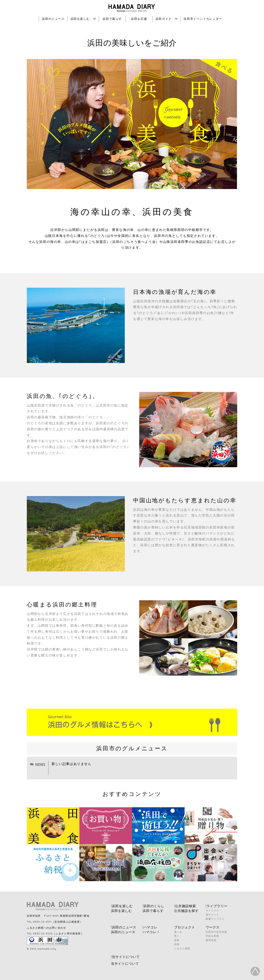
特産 (177, 944)
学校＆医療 (212, 936)
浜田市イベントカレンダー (203, 19)
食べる (178, 932)
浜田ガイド (167, 19)
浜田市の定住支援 (216, 932)
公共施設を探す (186, 911)
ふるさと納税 (182, 948)
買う (177, 936)
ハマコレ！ (151, 932)
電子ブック (212, 915)
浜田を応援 (139, 19)
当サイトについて (125, 963)
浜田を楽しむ (83, 19)
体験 (177, 940)
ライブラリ (212, 911)
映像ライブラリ (215, 919)
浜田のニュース (53, 19)
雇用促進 (211, 940)
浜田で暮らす (112, 19)
